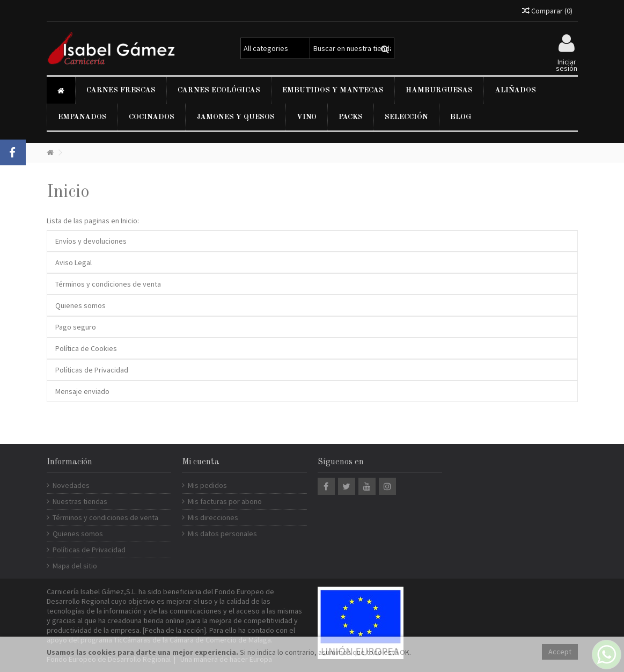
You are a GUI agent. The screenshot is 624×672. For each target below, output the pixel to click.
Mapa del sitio (75, 566)
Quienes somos (80, 305)
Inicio (68, 192)
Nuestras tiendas (80, 501)
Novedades (71, 485)
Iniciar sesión (567, 64)
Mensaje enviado (82, 391)
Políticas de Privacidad (92, 370)
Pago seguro (76, 327)
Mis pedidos (207, 485)
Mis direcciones (213, 517)
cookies (102, 652)
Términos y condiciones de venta (108, 284)
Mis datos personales (222, 534)
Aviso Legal (74, 262)
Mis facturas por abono (225, 501)
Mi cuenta (201, 462)
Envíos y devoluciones (91, 241)
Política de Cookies (86, 348)
